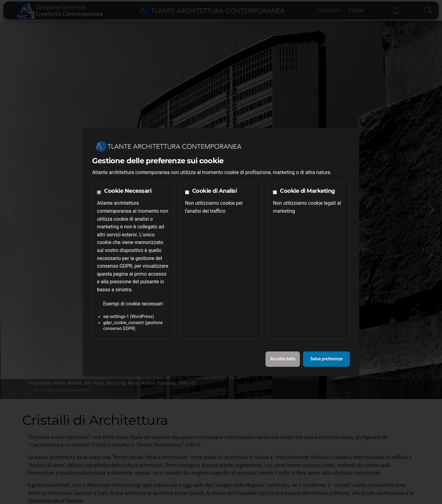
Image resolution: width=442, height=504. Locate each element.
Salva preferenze (326, 359)
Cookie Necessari (128, 191)
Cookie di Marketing (308, 191)
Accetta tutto (283, 359)
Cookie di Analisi (215, 191)
